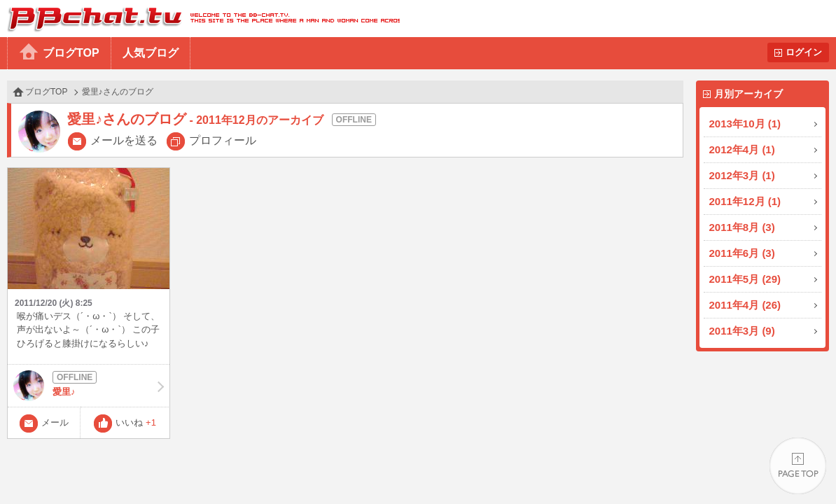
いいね (136, 422)
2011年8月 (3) (742, 227)
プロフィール (223, 140)
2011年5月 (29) (745, 279)
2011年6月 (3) (742, 253)
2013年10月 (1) (745, 124)
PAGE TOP (798, 466)
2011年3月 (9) (742, 331)
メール (55, 422)
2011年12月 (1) (745, 201)
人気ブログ (151, 53)
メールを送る (124, 140)
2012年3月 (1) (742, 175)
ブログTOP (71, 53)
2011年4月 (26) (745, 305)
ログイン (804, 52)
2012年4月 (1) (742, 149)
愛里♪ (89, 386)
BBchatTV (200, 19)
